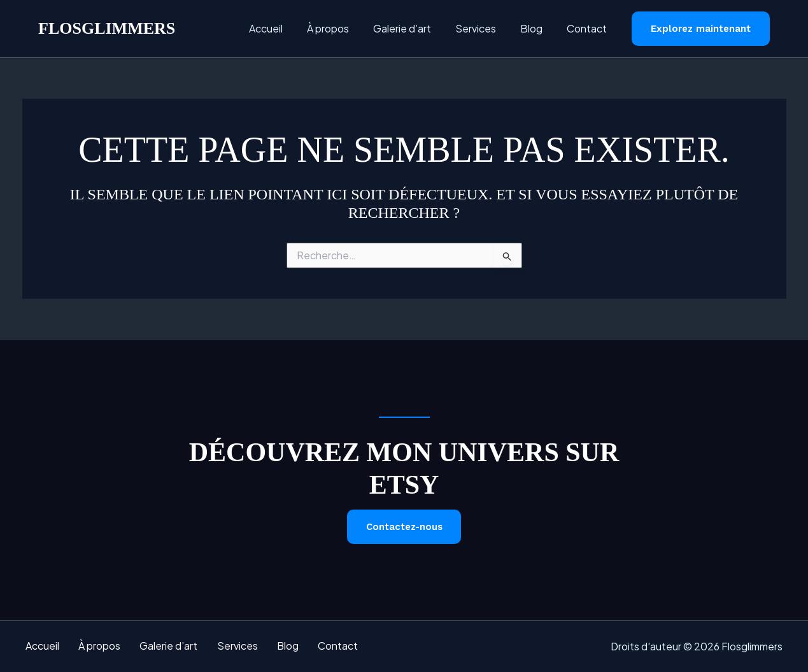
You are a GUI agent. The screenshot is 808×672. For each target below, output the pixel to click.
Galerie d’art (415, 28)
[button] (701, 29)
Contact (589, 28)
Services (485, 28)
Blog (537, 28)
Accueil (287, 28)
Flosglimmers (107, 28)
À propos (345, 28)
